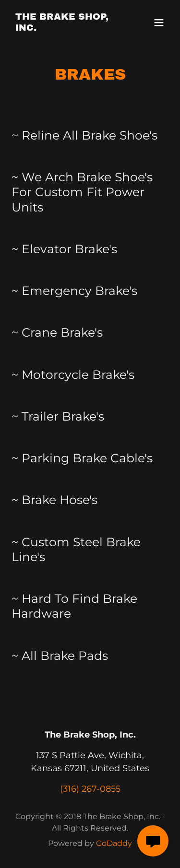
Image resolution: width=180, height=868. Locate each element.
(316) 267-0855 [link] (90, 789)
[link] (66, 28)
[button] (159, 23)
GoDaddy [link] (114, 843)
